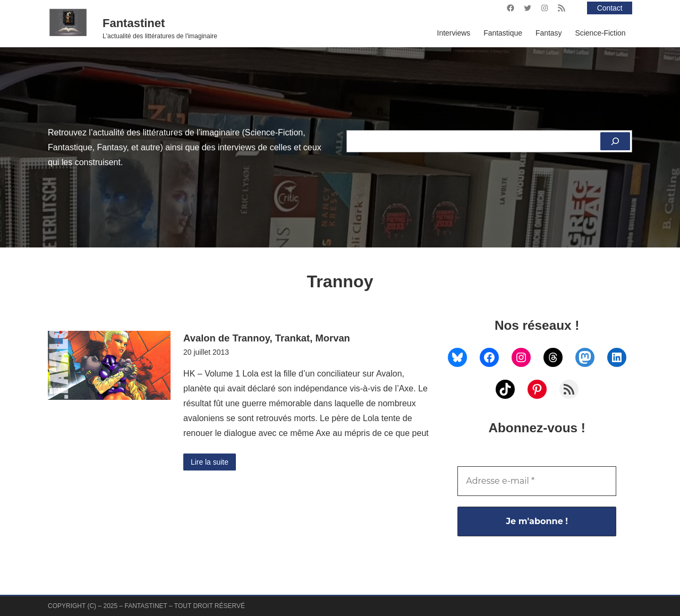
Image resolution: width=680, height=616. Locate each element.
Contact (610, 8)
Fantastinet (134, 23)
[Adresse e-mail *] (537, 481)
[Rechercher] (615, 141)
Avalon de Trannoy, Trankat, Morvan (267, 338)
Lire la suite (210, 462)
